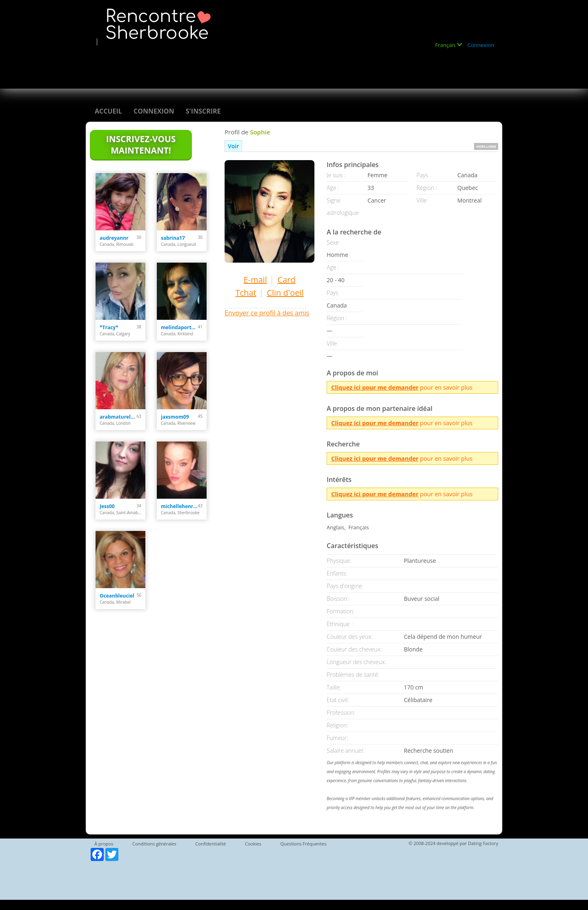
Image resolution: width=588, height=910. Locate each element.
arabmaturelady (118, 417)
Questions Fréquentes (303, 844)
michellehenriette (179, 506)
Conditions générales (154, 844)
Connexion (481, 45)
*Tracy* (109, 327)
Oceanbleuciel (117, 596)
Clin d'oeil (285, 293)
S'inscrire (203, 111)
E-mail (255, 280)
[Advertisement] (243, 64)
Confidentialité (210, 844)
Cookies (253, 844)
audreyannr (114, 238)
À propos (104, 844)
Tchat (246, 293)
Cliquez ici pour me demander (375, 387)
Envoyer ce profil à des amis (267, 313)
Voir (233, 146)
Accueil (108, 111)
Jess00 (107, 506)
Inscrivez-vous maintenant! (141, 145)
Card (286, 280)
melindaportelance (179, 327)
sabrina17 (173, 238)
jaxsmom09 (175, 417)
